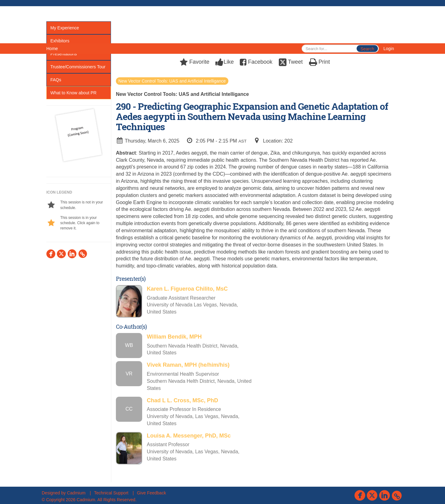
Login (389, 49)
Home (52, 49)
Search (367, 49)
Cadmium (76, 493)
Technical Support (111, 493)
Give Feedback (151, 493)
